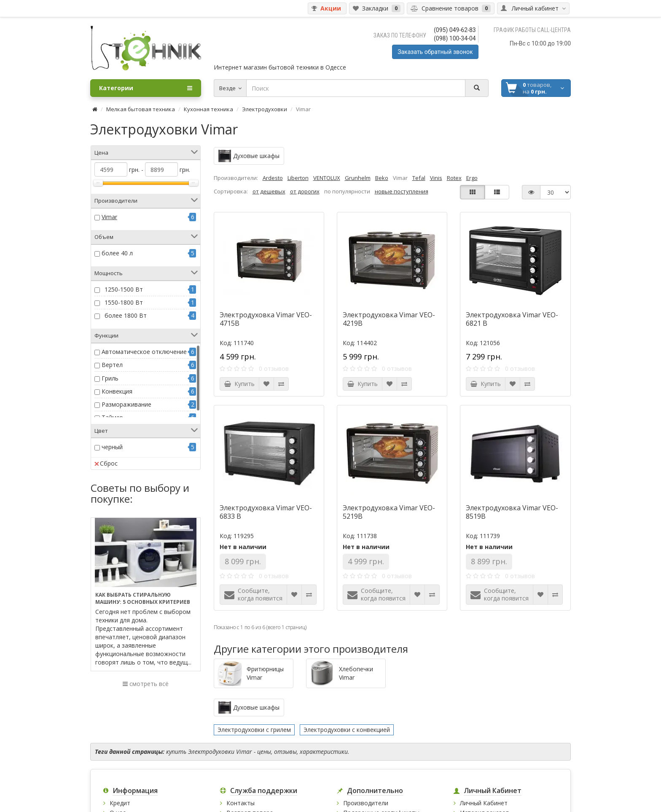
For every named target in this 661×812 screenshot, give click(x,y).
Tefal (419, 178)
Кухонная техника (208, 109)
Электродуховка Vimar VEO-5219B (389, 512)
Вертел (112, 365)
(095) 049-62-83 (455, 30)
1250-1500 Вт (124, 289)
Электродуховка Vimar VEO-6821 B (512, 319)
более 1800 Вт (126, 315)
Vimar (109, 217)
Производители (366, 803)
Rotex (454, 178)
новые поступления (402, 191)
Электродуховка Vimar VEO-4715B (266, 319)
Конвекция (117, 391)
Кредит (120, 803)
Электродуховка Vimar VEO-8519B (512, 512)
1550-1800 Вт (124, 302)
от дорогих (305, 191)
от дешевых (269, 191)
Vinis (436, 178)
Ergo (472, 178)
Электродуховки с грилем (254, 730)
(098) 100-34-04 (455, 38)
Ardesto (273, 178)
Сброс (106, 463)
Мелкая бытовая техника (141, 109)
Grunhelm (358, 178)
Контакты (240, 803)
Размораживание (126, 404)
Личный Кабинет (484, 803)
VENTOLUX (327, 178)
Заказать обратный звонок (435, 52)
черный (112, 447)
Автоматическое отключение (144, 352)
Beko (382, 178)
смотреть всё (146, 684)
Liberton (298, 178)
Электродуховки (265, 109)
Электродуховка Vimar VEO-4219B (389, 319)
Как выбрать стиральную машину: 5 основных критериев (143, 598)
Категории (146, 88)
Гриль (110, 378)
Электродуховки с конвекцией (347, 730)
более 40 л (117, 253)
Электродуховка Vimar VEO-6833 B (266, 512)
